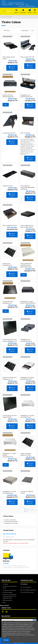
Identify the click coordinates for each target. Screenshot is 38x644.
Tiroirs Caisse (8, 516)
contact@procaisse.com (29, 590)
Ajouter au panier (12, 68)
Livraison (4, 3)
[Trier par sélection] (25, 31)
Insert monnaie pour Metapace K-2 (10, 378)
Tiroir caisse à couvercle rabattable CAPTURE (27, 187)
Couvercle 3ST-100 (9, 133)
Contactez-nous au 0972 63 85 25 (26, 6)
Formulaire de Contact (27, 592)
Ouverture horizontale (11, 521)
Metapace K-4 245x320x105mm (26, 340)
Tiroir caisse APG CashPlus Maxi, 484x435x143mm (26, 265)
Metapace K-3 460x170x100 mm (26, 96)
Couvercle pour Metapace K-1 (8, 302)
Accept (6, 640)
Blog (27, 5)
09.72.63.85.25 (27, 587)
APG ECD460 (25, 133)
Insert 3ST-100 (7, 186)
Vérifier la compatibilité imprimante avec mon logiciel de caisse (9, 596)
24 (33, 30)
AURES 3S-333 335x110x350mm (8, 96)
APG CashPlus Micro (10, 225)
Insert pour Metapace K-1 (7, 264)
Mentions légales (20, 5)
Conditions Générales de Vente (16, 3)
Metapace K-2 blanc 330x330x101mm (27, 378)
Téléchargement (7, 600)
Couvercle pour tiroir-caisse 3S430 (10, 416)
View (6, 105)
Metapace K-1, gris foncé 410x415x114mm (28, 302)
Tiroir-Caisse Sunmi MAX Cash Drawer (27, 226)
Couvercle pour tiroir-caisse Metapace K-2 (10, 340)
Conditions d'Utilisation (8, 5)
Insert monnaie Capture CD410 (26, 454)
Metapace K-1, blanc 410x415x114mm (27, 416)
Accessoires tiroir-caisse (11, 523)
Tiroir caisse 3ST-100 (27, 57)
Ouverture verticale (10, 520)
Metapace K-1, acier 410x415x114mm (9, 492)
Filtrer (7, 30)
